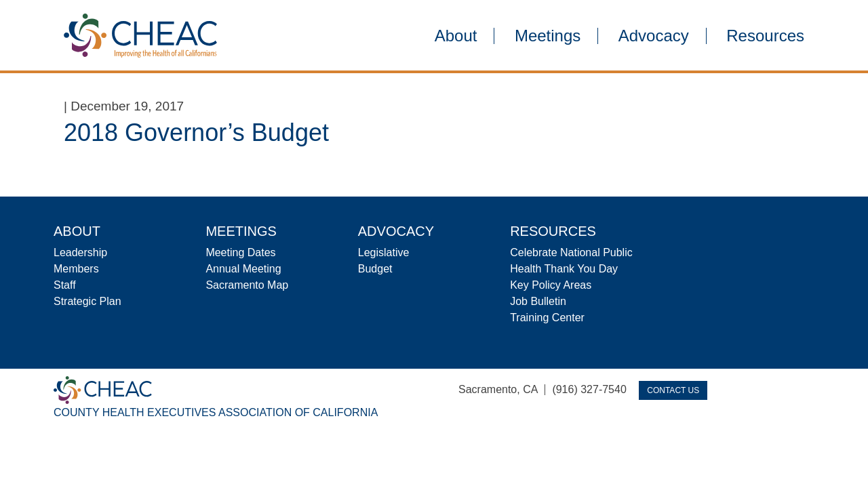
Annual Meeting (243, 269)
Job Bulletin (538, 301)
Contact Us (673, 390)
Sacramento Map (247, 285)
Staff (65, 285)
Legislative (384, 252)
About (456, 36)
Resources (765, 36)
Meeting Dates (240, 252)
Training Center (547, 318)
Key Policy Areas (551, 285)
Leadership (80, 252)
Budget (375, 269)
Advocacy (654, 36)
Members (76, 269)
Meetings (548, 36)
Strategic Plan (87, 301)
